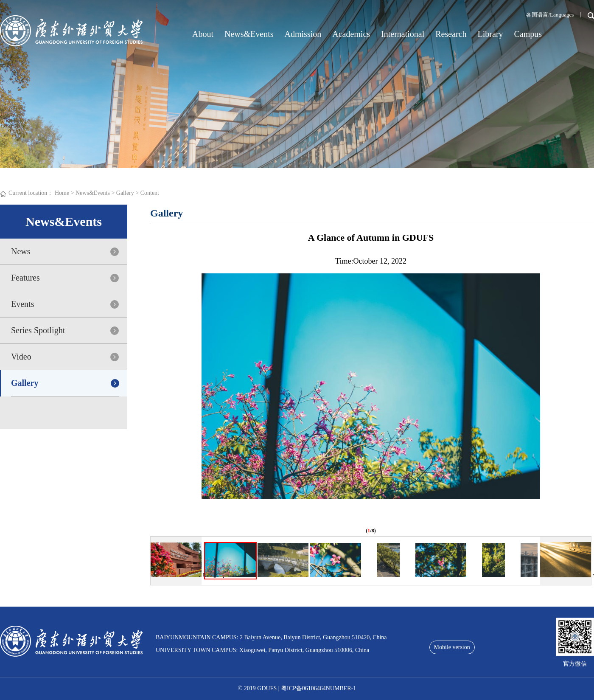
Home (62, 193)
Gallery (125, 193)
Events (22, 304)
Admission (303, 34)
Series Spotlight (38, 330)
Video (21, 357)
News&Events (249, 34)
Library (490, 34)
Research (451, 34)
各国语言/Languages (550, 15)
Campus (528, 34)
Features (25, 278)
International (403, 34)
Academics (351, 34)
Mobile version (452, 647)
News (21, 251)
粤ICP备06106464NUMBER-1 (318, 688)
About (203, 34)
